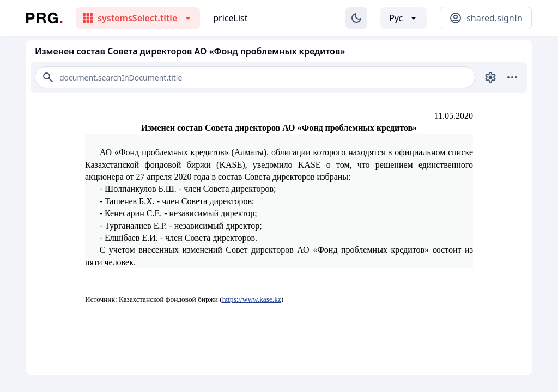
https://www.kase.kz (252, 299)
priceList (230, 18)
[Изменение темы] (356, 18)
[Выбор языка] (404, 18)
